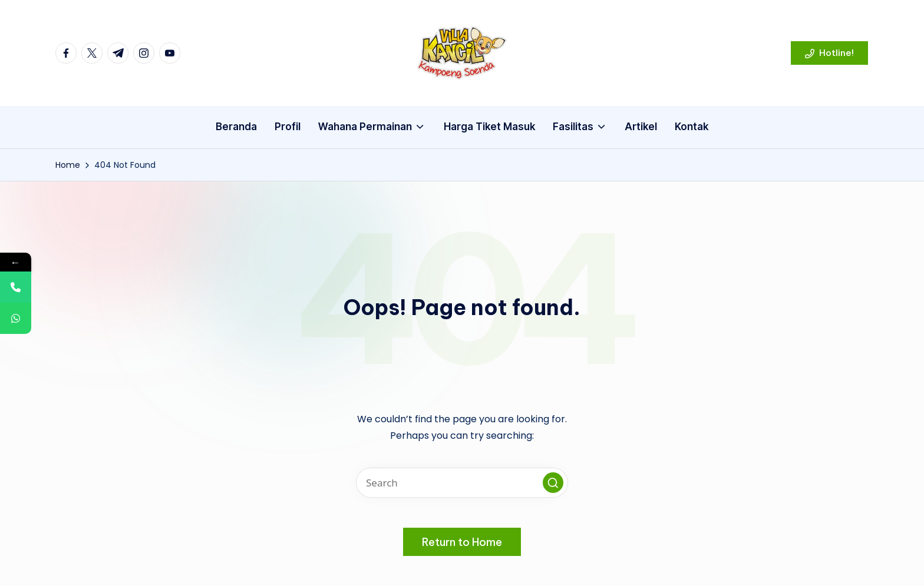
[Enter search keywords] (462, 483)
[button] (829, 53)
